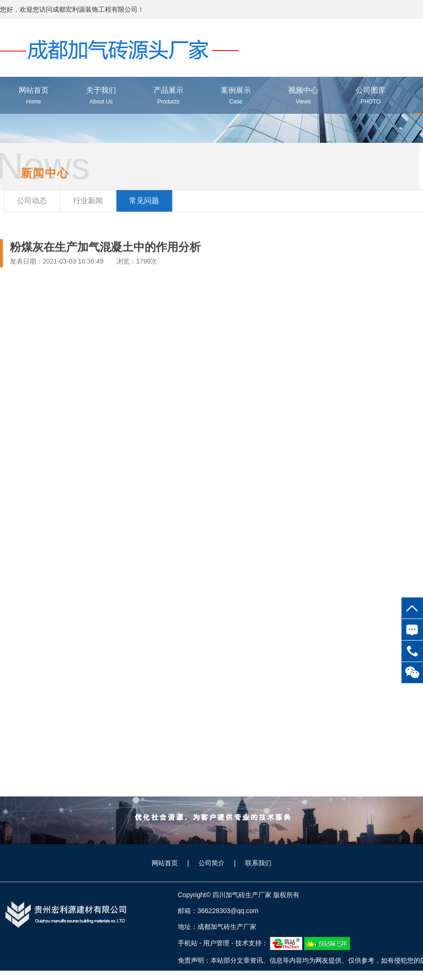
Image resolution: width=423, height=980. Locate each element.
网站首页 (165, 863)
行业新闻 (90, 201)
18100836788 (412, 651)
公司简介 (211, 863)
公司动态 (34, 201)
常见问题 (146, 201)
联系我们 (258, 863)
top (412, 608)
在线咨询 (412, 630)
